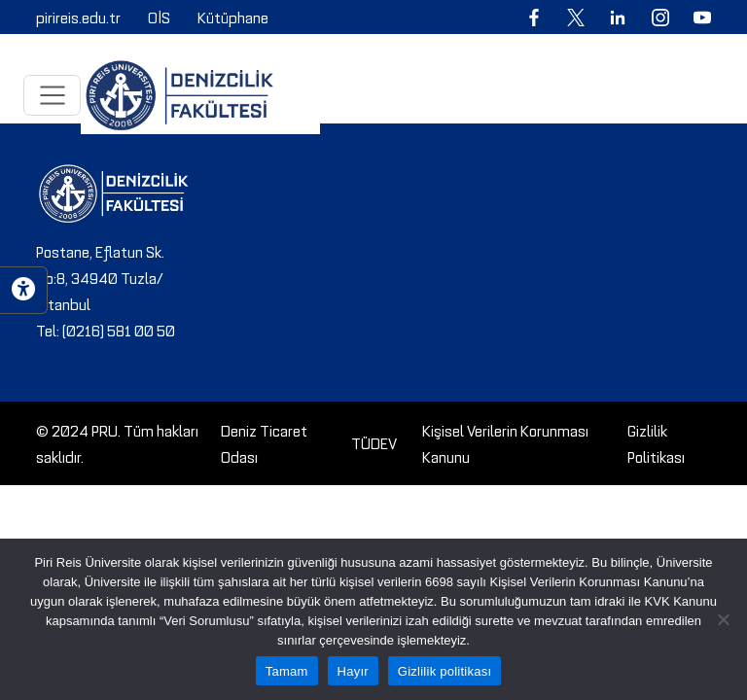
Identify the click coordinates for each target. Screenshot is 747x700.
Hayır (353, 671)
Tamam (287, 671)
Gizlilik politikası (445, 671)
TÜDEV (374, 442)
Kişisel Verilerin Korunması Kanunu (505, 443)
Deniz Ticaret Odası (264, 443)
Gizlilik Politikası (656, 443)
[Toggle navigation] (52, 95)
